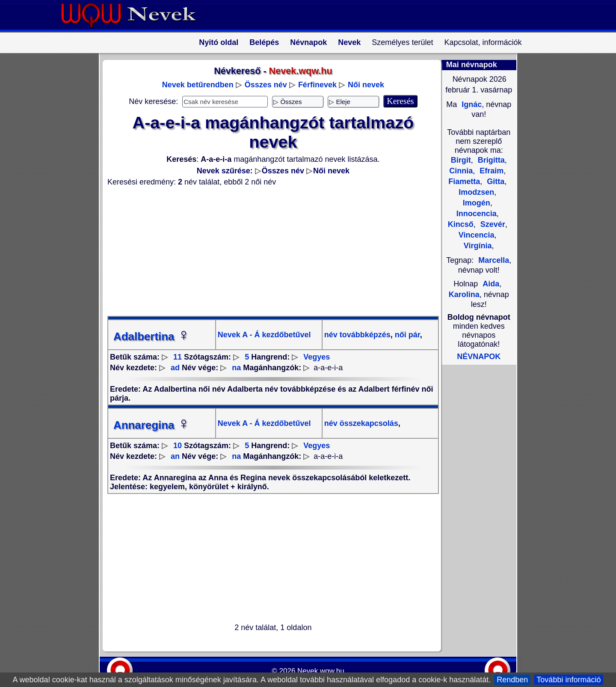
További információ (569, 680)
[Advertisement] (268, 251)
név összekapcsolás (361, 423)
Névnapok (308, 42)
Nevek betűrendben (198, 85)
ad (175, 368)
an (175, 456)
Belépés (264, 42)
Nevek (349, 42)
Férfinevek (317, 85)
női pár (406, 335)
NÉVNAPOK (479, 357)
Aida (491, 284)
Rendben (512, 680)
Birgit (461, 160)
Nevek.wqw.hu (321, 671)
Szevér (492, 224)
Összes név (266, 85)
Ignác (471, 104)
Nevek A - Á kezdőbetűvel (264, 335)
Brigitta (490, 160)
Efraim (490, 171)
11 (178, 357)
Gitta (495, 181)
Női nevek (366, 85)
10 (178, 446)
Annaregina (152, 425)
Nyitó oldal (219, 42)
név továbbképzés (357, 335)
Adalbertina (152, 336)
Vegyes (317, 357)
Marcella (494, 260)
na (236, 368)
